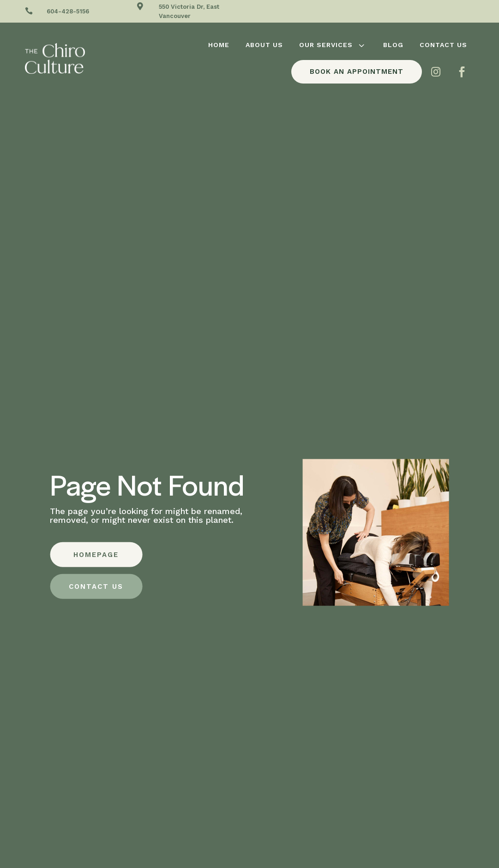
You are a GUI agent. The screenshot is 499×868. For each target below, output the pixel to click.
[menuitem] (219, 45)
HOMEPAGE (96, 555)
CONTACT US (96, 587)
